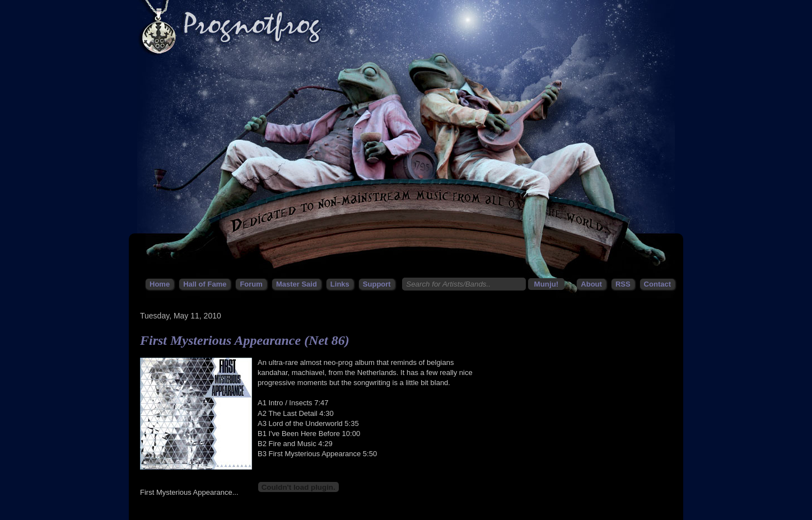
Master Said (297, 284)
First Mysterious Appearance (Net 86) (245, 340)
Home (160, 284)
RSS (623, 284)
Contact (657, 284)
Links (340, 284)
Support (377, 284)
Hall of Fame (205, 284)
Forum (251, 284)
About (591, 284)
